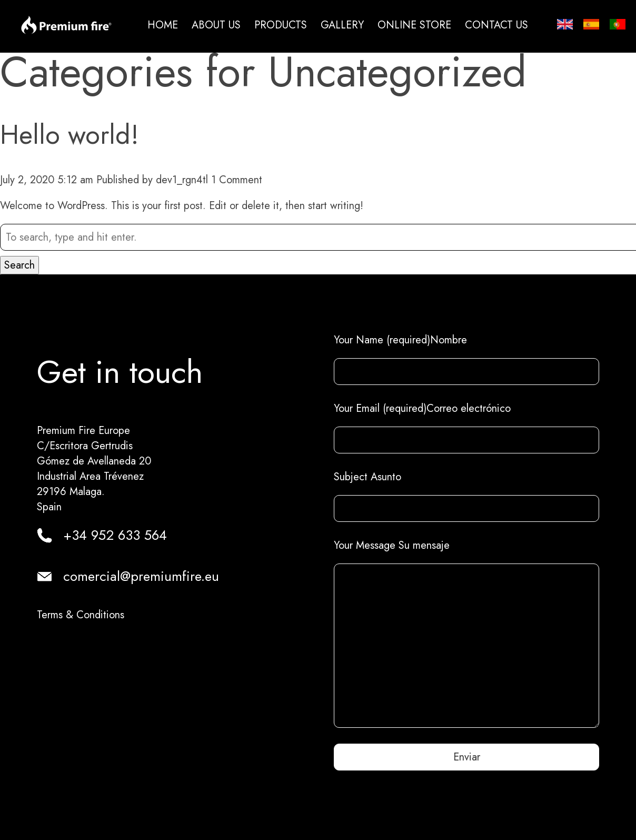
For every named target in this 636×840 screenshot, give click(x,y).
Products (281, 25)
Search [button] (19, 265)
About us (216, 25)
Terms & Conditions (81, 615)
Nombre (449, 340)
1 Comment (237, 180)
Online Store (414, 25)
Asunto (384, 477)
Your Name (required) (382, 340)
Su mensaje (424, 545)
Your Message (366, 545)
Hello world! (69, 135)
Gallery (342, 25)
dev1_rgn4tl (182, 180)
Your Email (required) (380, 408)
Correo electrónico (469, 408)
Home (163, 25)
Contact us (496, 25)
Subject (351, 477)
